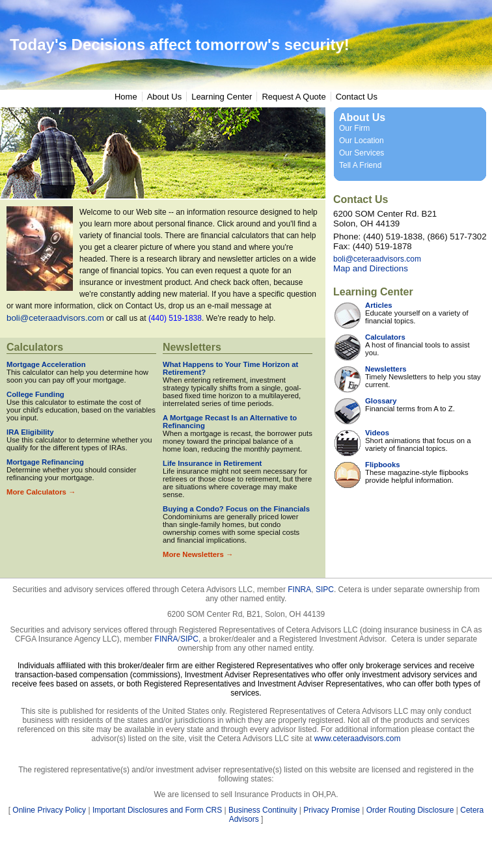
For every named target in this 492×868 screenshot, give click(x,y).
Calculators (35, 347)
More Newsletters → (198, 554)
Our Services (362, 153)
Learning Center (222, 97)
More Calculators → (41, 492)
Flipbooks (383, 465)
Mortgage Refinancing (45, 462)
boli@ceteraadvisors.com (55, 318)
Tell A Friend (360, 165)
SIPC (325, 590)
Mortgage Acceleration (46, 364)
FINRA (299, 590)
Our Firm (354, 128)
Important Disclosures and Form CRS (157, 810)
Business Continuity (263, 810)
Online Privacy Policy (49, 810)
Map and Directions (371, 268)
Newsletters (192, 347)
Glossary (381, 401)
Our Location (362, 141)
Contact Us (357, 97)
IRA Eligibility (30, 432)
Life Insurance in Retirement (212, 463)
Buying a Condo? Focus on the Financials (236, 509)
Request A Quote (294, 97)
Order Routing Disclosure (410, 810)
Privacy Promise (332, 810)
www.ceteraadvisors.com (358, 739)
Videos (377, 433)
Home (126, 97)
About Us (164, 97)
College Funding (35, 394)
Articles (379, 305)
